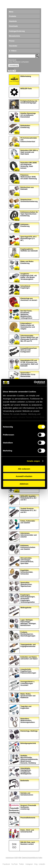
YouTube (14, 864)
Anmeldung (14, 65)
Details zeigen (33, 461)
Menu (11, 12)
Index (40, 858)
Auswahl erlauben (24, 476)
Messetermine (14, 36)
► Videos (13, 51)
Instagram (29, 864)
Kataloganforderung (17, 31)
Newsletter (13, 46)
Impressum (10, 858)
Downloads (13, 26)
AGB (16, 858)
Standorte (13, 21)
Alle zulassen (24, 469)
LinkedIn (42, 864)
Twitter (22, 864)
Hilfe (20, 858)
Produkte (12, 16)
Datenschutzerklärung (30, 858)
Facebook (6, 864)
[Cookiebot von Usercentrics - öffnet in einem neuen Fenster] (34, 383)
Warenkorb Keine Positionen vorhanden (19, 61)
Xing (36, 864)
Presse (12, 41)
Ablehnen (24, 484)
